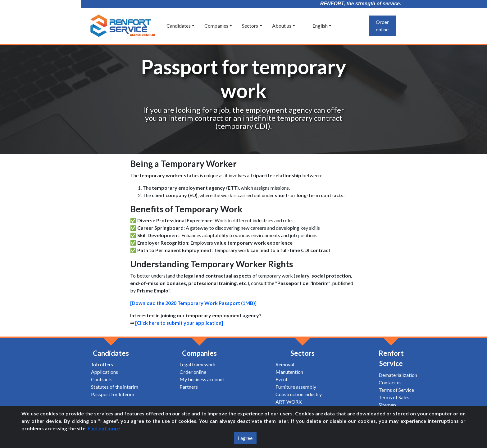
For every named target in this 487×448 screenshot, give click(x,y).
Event (282, 379)
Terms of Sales (394, 397)
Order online (382, 26)
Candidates (111, 353)
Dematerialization (398, 375)
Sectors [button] (250, 26)
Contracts (102, 379)
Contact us (390, 382)
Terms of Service (396, 390)
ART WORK (289, 402)
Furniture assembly (296, 387)
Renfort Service (391, 358)
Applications (105, 372)
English (316, 26)
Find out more (104, 428)
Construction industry (299, 394)
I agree (245, 438)
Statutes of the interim (115, 387)
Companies (199, 353)
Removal (285, 364)
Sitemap (387, 405)
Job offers (102, 364)
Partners (189, 387)
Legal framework (198, 364)
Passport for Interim (113, 394)
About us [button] (282, 26)
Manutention (289, 372)
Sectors (303, 353)
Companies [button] (216, 26)
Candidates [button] (179, 26)
